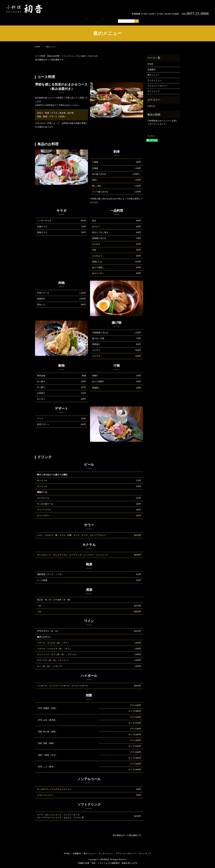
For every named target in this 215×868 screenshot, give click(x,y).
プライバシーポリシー (158, 83)
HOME (83, 18)
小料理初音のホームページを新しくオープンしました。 (163, 120)
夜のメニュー (110, 18)
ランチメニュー (128, 18)
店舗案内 (95, 18)
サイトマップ (153, 88)
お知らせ (151, 103)
